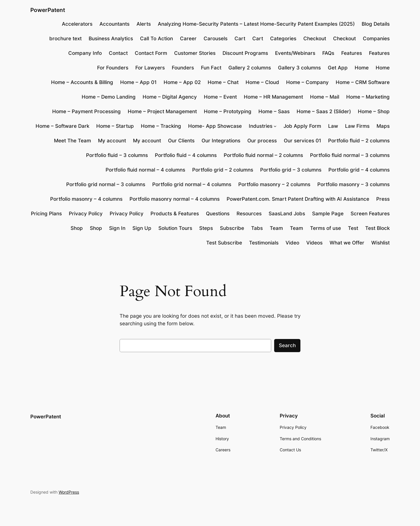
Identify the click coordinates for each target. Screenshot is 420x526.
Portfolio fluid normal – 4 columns (145, 170)
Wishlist (380, 243)
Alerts (144, 24)
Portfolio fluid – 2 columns (359, 141)
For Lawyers (150, 68)
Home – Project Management (162, 111)
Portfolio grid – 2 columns (223, 170)
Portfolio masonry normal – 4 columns (175, 199)
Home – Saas (274, 111)
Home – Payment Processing (86, 111)
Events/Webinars (295, 53)
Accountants (114, 24)
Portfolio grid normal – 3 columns (106, 184)
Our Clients (181, 141)
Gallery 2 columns (250, 68)
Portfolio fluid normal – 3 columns (350, 155)
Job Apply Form (302, 126)
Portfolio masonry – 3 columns (353, 184)
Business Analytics (111, 39)
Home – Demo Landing (109, 97)
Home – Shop (374, 111)
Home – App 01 (138, 82)
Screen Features (370, 214)
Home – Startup (115, 126)
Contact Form (151, 53)
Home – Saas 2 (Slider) (324, 111)
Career (188, 39)
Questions (218, 214)
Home (362, 68)
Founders (183, 68)
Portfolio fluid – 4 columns (186, 155)
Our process (262, 141)
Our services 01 (302, 141)
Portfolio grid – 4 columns (359, 170)
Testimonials (264, 243)
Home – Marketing (368, 97)
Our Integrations (221, 141)
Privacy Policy (86, 214)
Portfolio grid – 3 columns (291, 170)
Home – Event (220, 97)
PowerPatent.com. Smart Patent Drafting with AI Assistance (298, 199)
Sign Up (142, 228)
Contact (118, 53)
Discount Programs (245, 53)
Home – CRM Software (363, 82)
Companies (376, 39)
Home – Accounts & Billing (82, 82)
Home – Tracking (161, 126)
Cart (240, 39)
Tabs (257, 228)
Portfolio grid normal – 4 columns (192, 184)
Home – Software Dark (62, 126)
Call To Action (156, 39)
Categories (283, 39)
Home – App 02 (182, 82)
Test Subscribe (224, 243)
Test (353, 228)
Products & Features (175, 214)
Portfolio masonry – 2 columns (274, 184)
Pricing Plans (46, 214)
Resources (249, 214)
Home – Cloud (262, 82)
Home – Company (307, 82)
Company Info (85, 53)
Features (352, 53)
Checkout (315, 39)
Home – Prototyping (228, 111)
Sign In (117, 228)
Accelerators (77, 24)
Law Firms (357, 126)
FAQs (328, 53)
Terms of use (325, 228)
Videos (314, 243)
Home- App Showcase (215, 126)
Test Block (377, 228)
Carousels (216, 39)
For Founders (113, 68)
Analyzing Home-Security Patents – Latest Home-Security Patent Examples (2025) (256, 24)
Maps (383, 126)
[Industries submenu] (275, 126)
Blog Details (376, 24)
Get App (338, 68)
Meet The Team (72, 141)
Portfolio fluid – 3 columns (117, 155)
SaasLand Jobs (287, 214)
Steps (206, 228)
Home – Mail (325, 97)
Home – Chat (223, 82)
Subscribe (232, 228)
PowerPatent (48, 10)
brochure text (65, 39)
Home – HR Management (273, 97)
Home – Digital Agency (170, 97)
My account (112, 141)
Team (276, 228)
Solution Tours (175, 228)
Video (292, 243)
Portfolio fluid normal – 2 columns (263, 155)
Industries (261, 126)
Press (383, 199)
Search (287, 345)
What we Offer (347, 243)
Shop (77, 228)
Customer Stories (195, 53)
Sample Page (328, 214)
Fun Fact (211, 68)
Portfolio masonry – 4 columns (86, 199)
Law (333, 126)
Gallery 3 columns (299, 68)
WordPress (69, 492)
